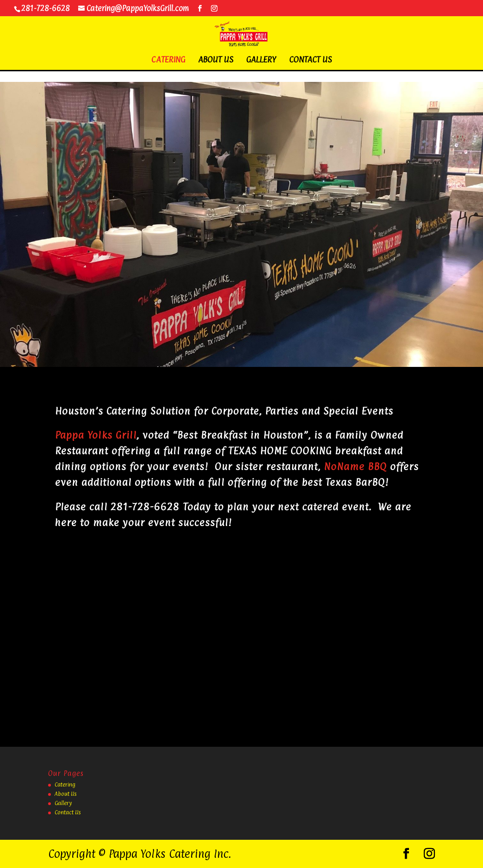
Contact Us (310, 60)
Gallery (261, 60)
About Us (216, 60)
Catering (168, 60)
